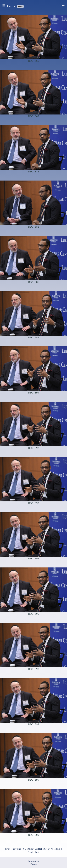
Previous (16, 849)
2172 (51, 849)
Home (11, 6)
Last (37, 852)
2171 (45, 849)
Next (30, 852)
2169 (35, 849)
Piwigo (33, 864)
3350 (58, 849)
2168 (29, 849)
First (7, 849)
